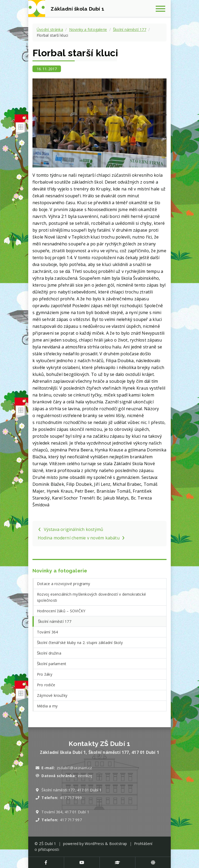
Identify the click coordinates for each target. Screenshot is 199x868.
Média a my (47, 706)
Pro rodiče (46, 685)
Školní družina (49, 653)
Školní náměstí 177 (130, 29)
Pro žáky (45, 674)
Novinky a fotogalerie (88, 29)
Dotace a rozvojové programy (64, 584)
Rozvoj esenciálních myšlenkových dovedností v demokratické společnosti (91, 597)
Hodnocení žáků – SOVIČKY (61, 611)
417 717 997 (71, 820)
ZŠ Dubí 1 (48, 844)
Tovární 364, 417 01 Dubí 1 (65, 812)
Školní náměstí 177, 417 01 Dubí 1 (71, 790)
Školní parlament (52, 664)
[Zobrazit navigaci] (162, 8)
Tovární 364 (47, 632)
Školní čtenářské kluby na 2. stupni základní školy (80, 643)
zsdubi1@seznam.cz (74, 768)
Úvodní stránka (50, 29)
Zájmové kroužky (52, 695)
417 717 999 (71, 798)
